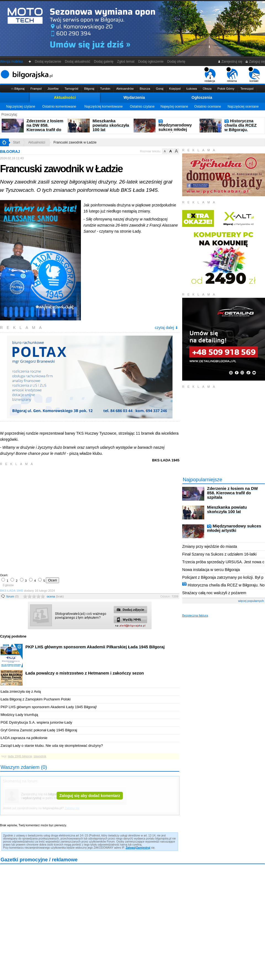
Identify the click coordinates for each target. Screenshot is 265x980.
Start (16, 142)
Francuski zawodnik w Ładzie (75, 142)
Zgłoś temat (126, 62)
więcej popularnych (251, 601)
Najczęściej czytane (21, 107)
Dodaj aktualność (77, 62)
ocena (55, 596)
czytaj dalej (166, 328)
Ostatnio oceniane (208, 107)
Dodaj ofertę (176, 62)
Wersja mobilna (11, 62)
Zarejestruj (143, 848)
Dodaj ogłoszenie (151, 62)
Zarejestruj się (230, 62)
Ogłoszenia (202, 97)
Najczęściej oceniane (243, 107)
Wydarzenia (134, 97)
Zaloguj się (255, 62)
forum (13, 596)
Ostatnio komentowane (59, 107)
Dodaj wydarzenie (48, 62)
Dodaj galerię (104, 62)
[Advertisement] (52, 519)
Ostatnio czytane (142, 107)
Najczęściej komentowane (104, 107)
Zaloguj (131, 848)
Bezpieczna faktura (195, 615)
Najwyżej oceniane (174, 107)
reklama (232, 75)
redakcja (210, 75)
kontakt (254, 75)
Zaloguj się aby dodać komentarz (90, 796)
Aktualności (65, 97)
